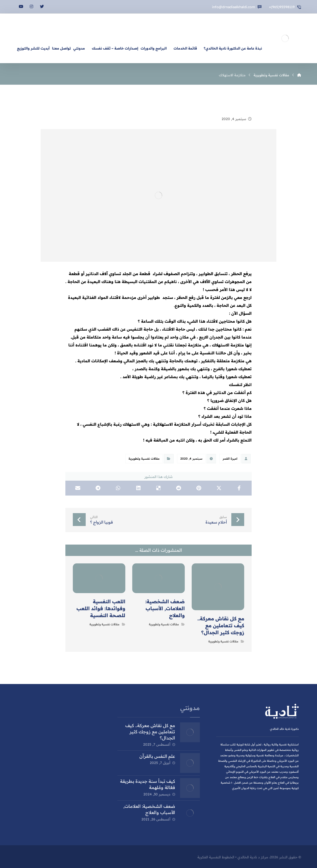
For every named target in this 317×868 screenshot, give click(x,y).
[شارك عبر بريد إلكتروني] (78, 488)
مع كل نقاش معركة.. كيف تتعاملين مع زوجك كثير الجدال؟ (150, 732)
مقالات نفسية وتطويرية (144, 459)
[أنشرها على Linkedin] (138, 488)
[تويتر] (42, 6)
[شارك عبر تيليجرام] (98, 488)
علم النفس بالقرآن (157, 756)
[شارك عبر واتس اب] (118, 488)
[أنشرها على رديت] (179, 488)
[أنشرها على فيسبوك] (239, 488)
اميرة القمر (230, 459)
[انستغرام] (31, 6)
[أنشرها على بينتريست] (199, 488)
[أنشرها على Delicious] (158, 488)
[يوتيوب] (21, 6)
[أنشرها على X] (219, 488)
